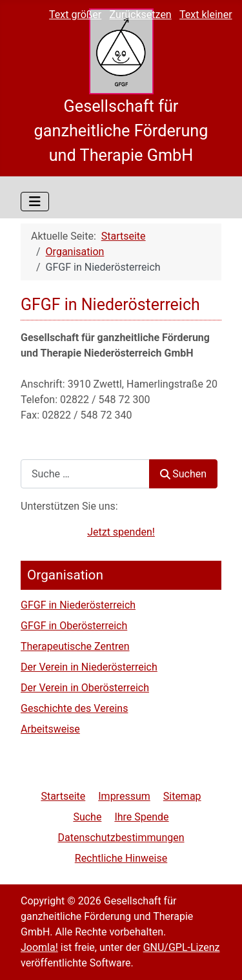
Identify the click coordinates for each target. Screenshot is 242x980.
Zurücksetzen (141, 15)
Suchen (183, 474)
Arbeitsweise (50, 729)
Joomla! (39, 947)
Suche (87, 817)
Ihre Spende (141, 817)
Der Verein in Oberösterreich (85, 688)
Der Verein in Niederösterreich (89, 667)
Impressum (124, 796)
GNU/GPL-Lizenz (182, 947)
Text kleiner (206, 15)
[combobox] (85, 474)
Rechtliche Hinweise (121, 858)
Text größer (75, 15)
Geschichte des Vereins (74, 708)
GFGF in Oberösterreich (74, 626)
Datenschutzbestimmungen (121, 838)
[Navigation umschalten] (35, 202)
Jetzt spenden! (121, 532)
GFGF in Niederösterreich (78, 605)
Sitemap (182, 796)
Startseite (63, 796)
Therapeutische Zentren (75, 646)
